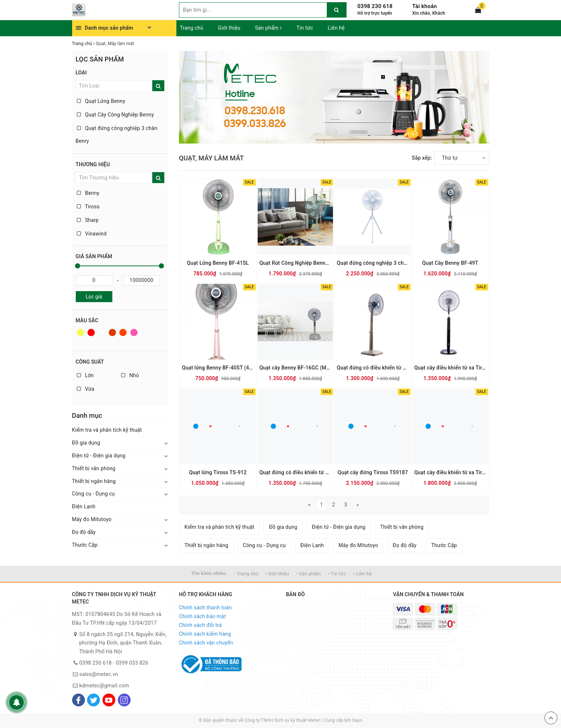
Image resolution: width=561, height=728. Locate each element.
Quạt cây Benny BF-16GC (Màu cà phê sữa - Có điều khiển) (296, 368)
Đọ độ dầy (84, 532)
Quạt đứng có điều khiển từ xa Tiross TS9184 (373, 368)
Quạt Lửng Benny (101, 101)
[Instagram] (124, 700)
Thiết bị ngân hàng (94, 481)
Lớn (85, 375)
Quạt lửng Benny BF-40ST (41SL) (218, 368)
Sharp (88, 220)
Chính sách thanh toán (205, 608)
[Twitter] (93, 700)
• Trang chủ (246, 574)
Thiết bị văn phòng (94, 468)
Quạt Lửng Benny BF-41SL (218, 263)
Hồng (134, 333)
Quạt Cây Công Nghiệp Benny (115, 115)
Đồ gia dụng (86, 443)
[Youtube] (109, 700)
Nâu (112, 333)
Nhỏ (130, 375)
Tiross (88, 207)
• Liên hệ (362, 574)
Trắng (102, 333)
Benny (88, 193)
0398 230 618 (375, 6)
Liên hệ (336, 28)
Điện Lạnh (84, 506)
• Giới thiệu (277, 574)
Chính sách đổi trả (200, 625)
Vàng (81, 333)
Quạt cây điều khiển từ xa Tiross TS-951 (450, 368)
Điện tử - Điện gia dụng (99, 456)
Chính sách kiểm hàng (205, 634)
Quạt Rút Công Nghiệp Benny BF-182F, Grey (296, 263)
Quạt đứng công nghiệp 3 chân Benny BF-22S (373, 263)
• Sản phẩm (308, 574)
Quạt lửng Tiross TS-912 (218, 472)
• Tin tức (337, 574)
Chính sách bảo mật (202, 616)
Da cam (123, 333)
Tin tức (305, 28)
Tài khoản (425, 6)
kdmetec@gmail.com (104, 686)
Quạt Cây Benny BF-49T (450, 263)
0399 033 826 (132, 663)
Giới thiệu (229, 28)
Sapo (357, 720)
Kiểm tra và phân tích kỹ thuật (107, 430)
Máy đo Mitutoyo (92, 519)
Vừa (86, 389)
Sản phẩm (269, 28)
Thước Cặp (85, 545)
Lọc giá (94, 297)
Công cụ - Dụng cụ (93, 494)
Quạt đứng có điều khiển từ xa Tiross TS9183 (296, 472)
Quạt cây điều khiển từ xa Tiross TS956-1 (450, 472)
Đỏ (91, 333)
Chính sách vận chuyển (206, 643)
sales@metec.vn (99, 674)
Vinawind (92, 234)
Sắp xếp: (422, 158)
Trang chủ (192, 28)
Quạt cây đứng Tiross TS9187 (373, 472)
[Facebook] (78, 700)
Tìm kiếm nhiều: (209, 573)
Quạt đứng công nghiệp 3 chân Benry (117, 135)
